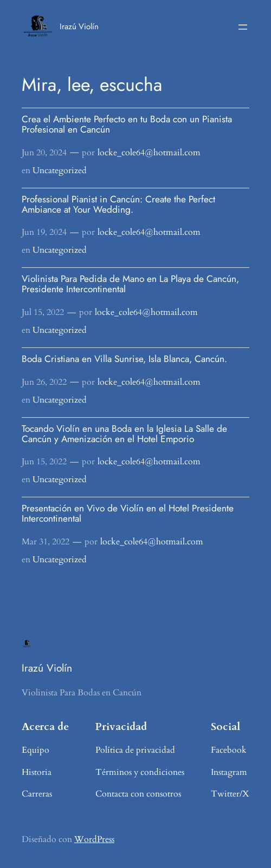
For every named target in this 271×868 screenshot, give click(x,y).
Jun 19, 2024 (44, 232)
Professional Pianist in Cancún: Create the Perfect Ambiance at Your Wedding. (118, 204)
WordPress (94, 839)
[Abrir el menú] (243, 27)
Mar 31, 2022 (46, 542)
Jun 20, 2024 (44, 153)
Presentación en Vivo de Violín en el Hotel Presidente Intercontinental (128, 513)
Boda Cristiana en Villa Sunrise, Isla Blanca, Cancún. (124, 359)
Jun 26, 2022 (44, 382)
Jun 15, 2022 (44, 462)
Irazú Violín (79, 27)
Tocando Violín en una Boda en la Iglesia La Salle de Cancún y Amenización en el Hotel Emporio (124, 433)
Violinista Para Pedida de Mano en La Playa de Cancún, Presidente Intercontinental (130, 284)
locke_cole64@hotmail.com (149, 153)
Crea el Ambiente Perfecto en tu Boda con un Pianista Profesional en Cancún (127, 124)
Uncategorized (60, 170)
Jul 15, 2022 (43, 312)
